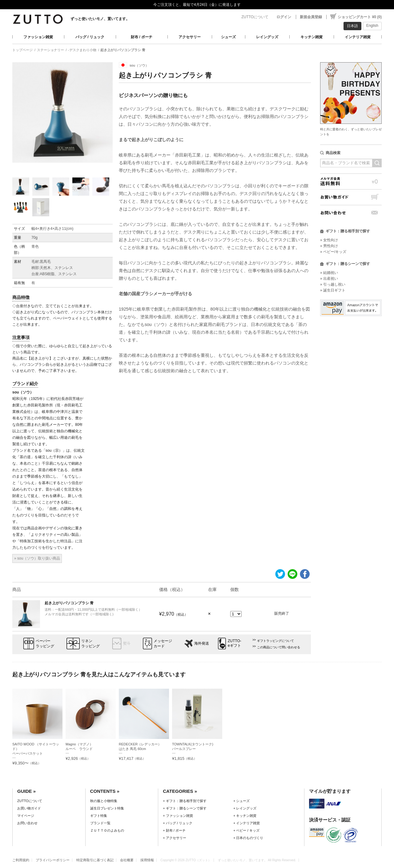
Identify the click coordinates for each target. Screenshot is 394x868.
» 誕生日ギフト (333, 290)
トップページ (22, 50)
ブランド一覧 (100, 823)
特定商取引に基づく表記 (95, 860)
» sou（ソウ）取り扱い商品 (37, 558)
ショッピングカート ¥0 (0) (360, 17)
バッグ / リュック (90, 37)
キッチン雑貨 (312, 37)
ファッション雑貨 (38, 37)
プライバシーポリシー (53, 860)
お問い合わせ (351, 213)
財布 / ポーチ (142, 37)
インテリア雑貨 (358, 37)
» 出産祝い (329, 279)
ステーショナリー (50, 50)
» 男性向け (329, 246)
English (372, 26)
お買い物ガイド (351, 197)
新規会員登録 (311, 17)
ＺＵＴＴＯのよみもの (107, 830)
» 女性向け (329, 240)
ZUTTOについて (255, 17)
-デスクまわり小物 (82, 50)
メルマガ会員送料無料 (351, 181)
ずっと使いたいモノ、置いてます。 (100, 19)
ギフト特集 (99, 816)
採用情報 (147, 860)
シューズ (228, 37)
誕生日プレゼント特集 (107, 808)
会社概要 (127, 860)
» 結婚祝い (329, 273)
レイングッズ (267, 37)
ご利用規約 (21, 860)
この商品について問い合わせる (279, 647)
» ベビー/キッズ (333, 252)
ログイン (284, 17)
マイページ (26, 816)
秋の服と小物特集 (104, 801)
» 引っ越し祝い (333, 284)
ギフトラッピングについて (275, 641)
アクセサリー (190, 37)
